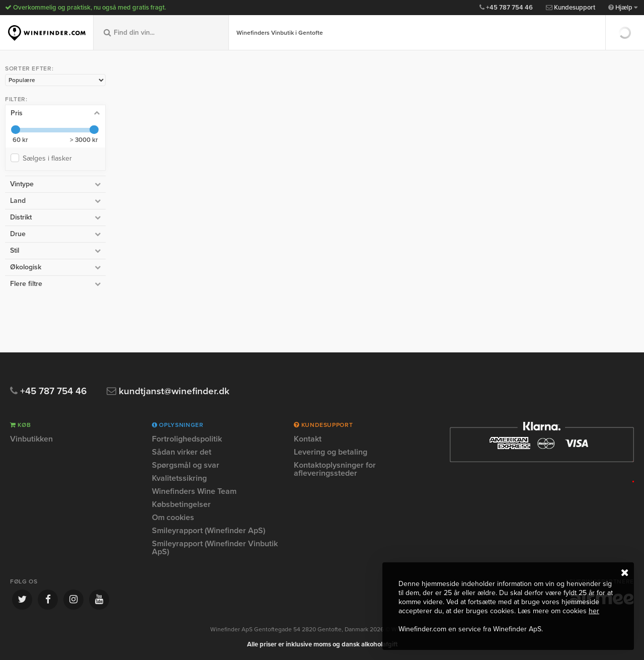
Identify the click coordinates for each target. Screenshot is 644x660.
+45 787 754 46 (506, 8)
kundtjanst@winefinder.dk (168, 391)
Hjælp (623, 8)
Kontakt (308, 439)
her (594, 611)
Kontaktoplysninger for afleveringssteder (335, 469)
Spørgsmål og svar (186, 465)
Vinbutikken (31, 439)
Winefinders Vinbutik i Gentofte (280, 33)
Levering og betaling (331, 452)
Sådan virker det (182, 452)
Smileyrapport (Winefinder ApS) (209, 531)
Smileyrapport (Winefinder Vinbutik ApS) (215, 548)
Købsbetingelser (181, 504)
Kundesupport (571, 8)
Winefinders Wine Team (194, 491)
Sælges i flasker (49, 158)
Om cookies (173, 518)
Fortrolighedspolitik (187, 439)
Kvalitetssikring (179, 478)
